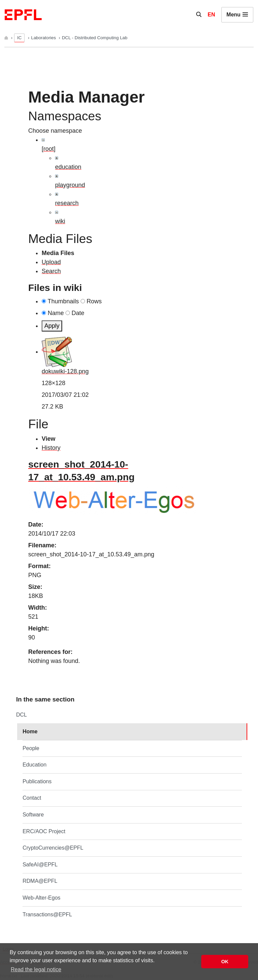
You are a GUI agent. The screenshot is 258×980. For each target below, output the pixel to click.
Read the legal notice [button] (36, 969)
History (51, 448)
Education (34, 765)
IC (19, 38)
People (31, 748)
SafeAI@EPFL (40, 865)
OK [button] (225, 962)
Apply (52, 326)
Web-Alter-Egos (41, 898)
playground (70, 185)
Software (33, 815)
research (67, 203)
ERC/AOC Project (44, 831)
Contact (32, 798)
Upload (51, 262)
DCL (21, 715)
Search (51, 271)
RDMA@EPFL (40, 881)
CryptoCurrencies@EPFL (53, 848)
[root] (49, 149)
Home (30, 731)
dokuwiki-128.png (65, 371)
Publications (37, 781)
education (68, 167)
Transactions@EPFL (47, 914)
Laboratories (44, 38)
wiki (60, 221)
